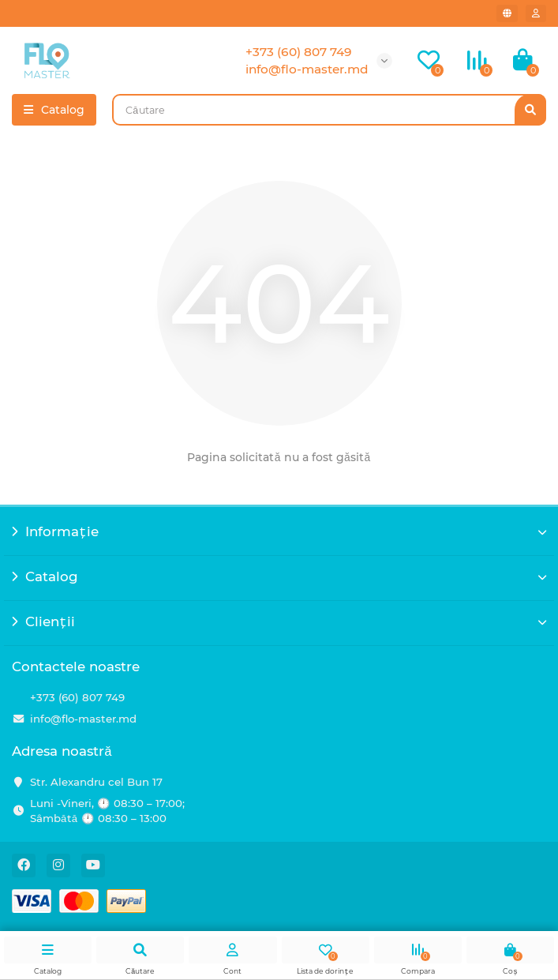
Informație (279, 531)
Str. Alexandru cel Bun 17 (96, 782)
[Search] (329, 110)
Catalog (279, 576)
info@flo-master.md (83, 719)
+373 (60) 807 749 (77, 697)
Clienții (279, 621)
